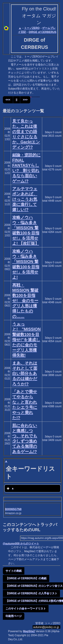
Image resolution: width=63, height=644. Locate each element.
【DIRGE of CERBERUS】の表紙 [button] (26, 578)
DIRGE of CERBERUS (43, 32)
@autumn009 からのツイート (21, 544)
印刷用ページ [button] (14, 616)
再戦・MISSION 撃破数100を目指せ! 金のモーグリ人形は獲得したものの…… (25, 301)
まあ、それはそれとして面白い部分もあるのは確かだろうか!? (25, 373)
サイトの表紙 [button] (14, 571)
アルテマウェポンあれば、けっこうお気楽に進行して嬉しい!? (25, 199)
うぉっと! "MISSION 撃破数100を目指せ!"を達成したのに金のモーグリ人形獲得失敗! (27, 340)
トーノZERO (32, 28)
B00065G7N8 (13, 509)
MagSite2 (29, 631)
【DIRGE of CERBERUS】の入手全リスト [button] (31, 593)
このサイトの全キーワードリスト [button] (26, 609)
